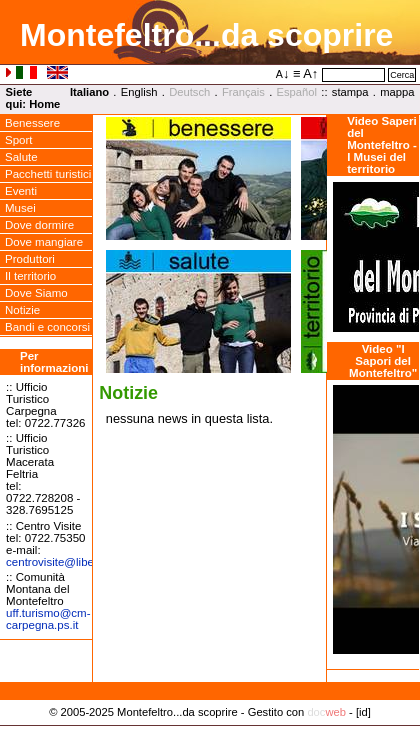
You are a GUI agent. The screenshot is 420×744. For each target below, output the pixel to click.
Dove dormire (39, 225)
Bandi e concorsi (47, 327)
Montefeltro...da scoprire (206, 35)
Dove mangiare (44, 242)
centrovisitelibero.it (59, 562)
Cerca (402, 75)
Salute (21, 157)
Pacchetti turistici (48, 174)
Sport (19, 140)
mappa (397, 92)
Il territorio (30, 276)
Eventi (21, 191)
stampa (350, 92)
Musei (20, 208)
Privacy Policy (210, 733)
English (139, 92)
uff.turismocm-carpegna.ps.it (48, 619)
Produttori (30, 259)
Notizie (22, 310)
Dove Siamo (36, 293)
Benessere (32, 123)
